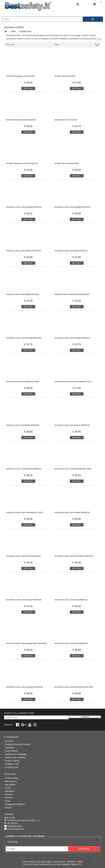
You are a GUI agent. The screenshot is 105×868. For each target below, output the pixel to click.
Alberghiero (10, 791)
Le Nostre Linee (12, 767)
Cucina (8, 788)
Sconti (7, 801)
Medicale (9, 794)
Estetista (8, 798)
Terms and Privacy (31, 864)
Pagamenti (9, 748)
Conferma (85, 717)
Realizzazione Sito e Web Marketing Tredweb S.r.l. (61, 864)
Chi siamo (9, 741)
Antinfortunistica (12, 778)
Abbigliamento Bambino (15, 804)
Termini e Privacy (12, 761)
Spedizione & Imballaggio (16, 754)
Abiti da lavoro (11, 781)
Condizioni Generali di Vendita (18, 744)
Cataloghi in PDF (12, 764)
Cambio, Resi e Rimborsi (15, 757)
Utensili (8, 808)
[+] (99, 39)
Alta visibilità (10, 785)
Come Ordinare (11, 751)
